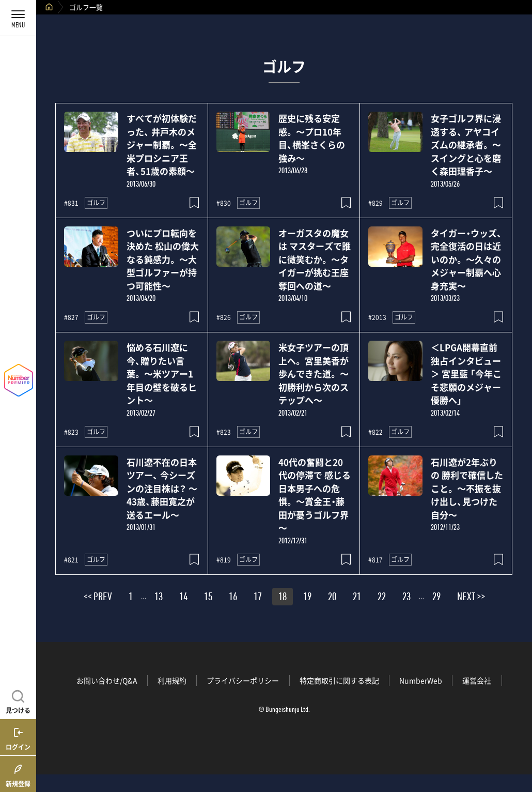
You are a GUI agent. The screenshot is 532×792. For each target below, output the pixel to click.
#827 (71, 317)
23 (406, 598)
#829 (375, 203)
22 (382, 598)
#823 (71, 432)
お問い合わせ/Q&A (107, 680)
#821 (71, 560)
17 (258, 598)
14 (183, 598)
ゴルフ (96, 203)
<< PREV (98, 598)
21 (357, 598)
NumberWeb (421, 680)
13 (159, 598)
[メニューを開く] (18, 18)
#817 (375, 560)
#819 (224, 560)
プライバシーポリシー (243, 680)
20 (332, 598)
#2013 (377, 317)
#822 (375, 432)
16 (233, 598)
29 (436, 598)
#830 (224, 203)
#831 (71, 203)
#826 (224, 317)
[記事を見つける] (18, 700)
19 (307, 598)
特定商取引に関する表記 (339, 680)
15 (208, 598)
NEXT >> (471, 598)
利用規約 (172, 680)
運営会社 (477, 680)
